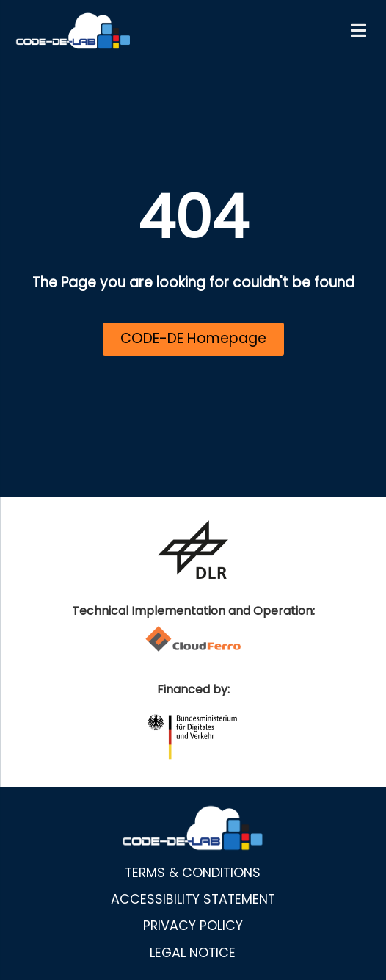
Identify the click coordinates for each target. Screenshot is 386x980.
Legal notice (193, 953)
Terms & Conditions (193, 873)
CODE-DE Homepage (193, 338)
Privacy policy (193, 926)
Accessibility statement (193, 899)
